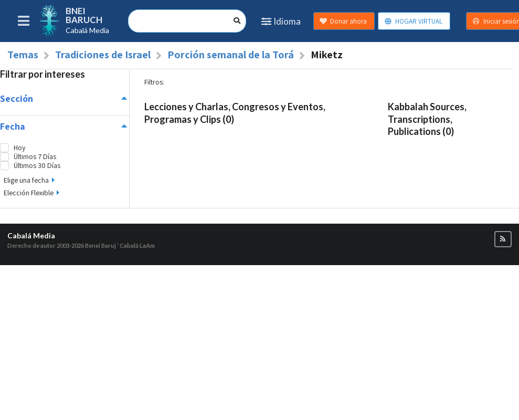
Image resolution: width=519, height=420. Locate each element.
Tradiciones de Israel (103, 55)
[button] (503, 239)
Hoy (19, 148)
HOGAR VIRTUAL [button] (413, 21)
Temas (23, 55)
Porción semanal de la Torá (231, 55)
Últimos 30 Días (37, 166)
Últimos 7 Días (35, 157)
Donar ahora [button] (343, 21)
